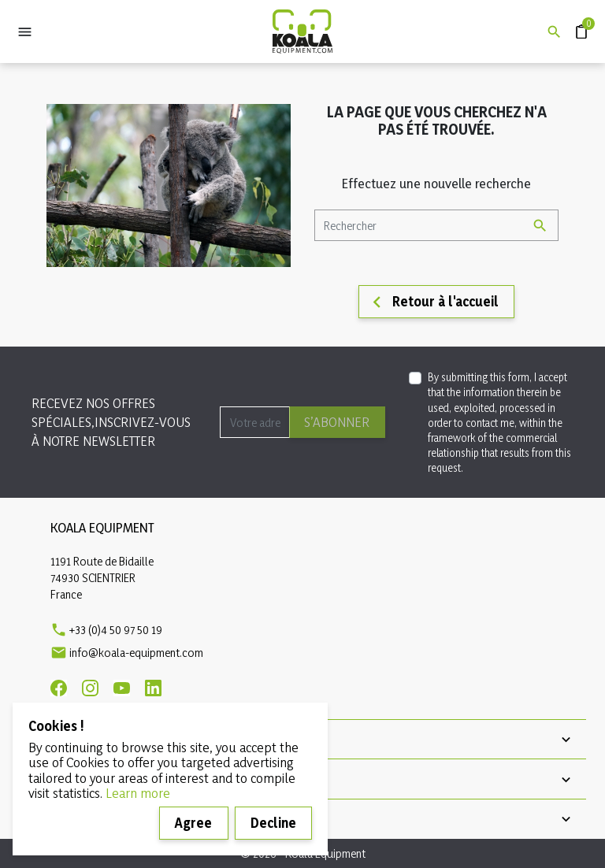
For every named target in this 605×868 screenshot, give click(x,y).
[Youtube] (122, 688)
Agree (193, 823)
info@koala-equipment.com (136, 653)
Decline (273, 823)
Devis (574, 24)
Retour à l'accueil (432, 302)
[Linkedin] (153, 688)
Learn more (138, 793)
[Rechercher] (436, 225)
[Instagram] (90, 688)
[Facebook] (59, 688)
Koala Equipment (102, 527)
